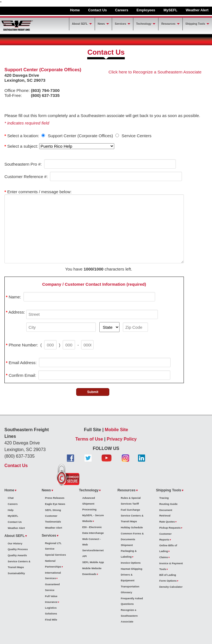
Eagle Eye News (55, 504)
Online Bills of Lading (168, 548)
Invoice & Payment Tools (171, 566)
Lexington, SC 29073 (25, 80)
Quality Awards (17, 555)
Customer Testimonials (53, 519)
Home (75, 10)
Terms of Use (89, 439)
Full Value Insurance (51, 599)
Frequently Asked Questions (132, 601)
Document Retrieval (166, 513)
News (101, 24)
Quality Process (18, 549)
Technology (144, 24)
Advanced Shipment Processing (89, 504)
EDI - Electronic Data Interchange (93, 530)
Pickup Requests (170, 528)
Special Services (55, 555)
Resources (168, 24)
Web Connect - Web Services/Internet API (93, 548)
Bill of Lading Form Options (168, 578)
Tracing (164, 498)
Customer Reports (165, 537)
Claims (164, 557)
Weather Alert (197, 10)
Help (11, 510)
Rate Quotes (167, 522)
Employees (146, 10)
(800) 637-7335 (45, 95)
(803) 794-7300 (45, 90)
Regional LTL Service (53, 546)
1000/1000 (94, 269)
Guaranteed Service (52, 587)
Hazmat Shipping (131, 569)
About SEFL (80, 24)
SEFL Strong (53, 510)
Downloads (89, 574)
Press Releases (55, 498)
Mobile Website (92, 568)
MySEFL (170, 10)
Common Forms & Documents (132, 536)
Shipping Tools (195, 24)
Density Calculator (171, 587)
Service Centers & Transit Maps (19, 564)
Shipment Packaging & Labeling (129, 551)
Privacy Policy (122, 439)
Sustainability (16, 573)
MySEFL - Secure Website (93, 518)
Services (120, 24)
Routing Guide (168, 504)
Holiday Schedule (132, 527)
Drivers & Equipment (128, 577)
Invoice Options (131, 563)
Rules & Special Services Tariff (131, 501)
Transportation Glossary (130, 589)
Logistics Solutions (51, 611)
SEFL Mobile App (93, 562)
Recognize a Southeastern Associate (129, 616)
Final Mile (51, 620)
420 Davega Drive (22, 75)
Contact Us (97, 10)
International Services (53, 576)
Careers (122, 10)
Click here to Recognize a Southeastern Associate (155, 72)
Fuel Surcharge (130, 510)
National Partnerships (53, 564)
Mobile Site (116, 430)
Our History (15, 543)
